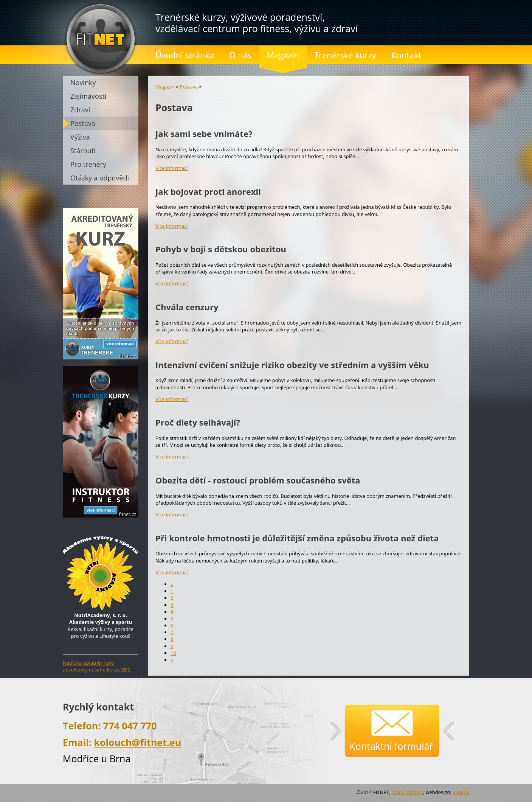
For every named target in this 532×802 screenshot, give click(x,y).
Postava (189, 87)
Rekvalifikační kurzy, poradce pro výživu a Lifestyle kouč (101, 622)
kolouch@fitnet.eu (138, 742)
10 (173, 653)
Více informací (171, 168)
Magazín (165, 87)
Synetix (461, 792)
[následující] (172, 660)
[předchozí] (172, 584)
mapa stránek (407, 792)
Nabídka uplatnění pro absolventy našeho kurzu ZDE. (97, 666)
